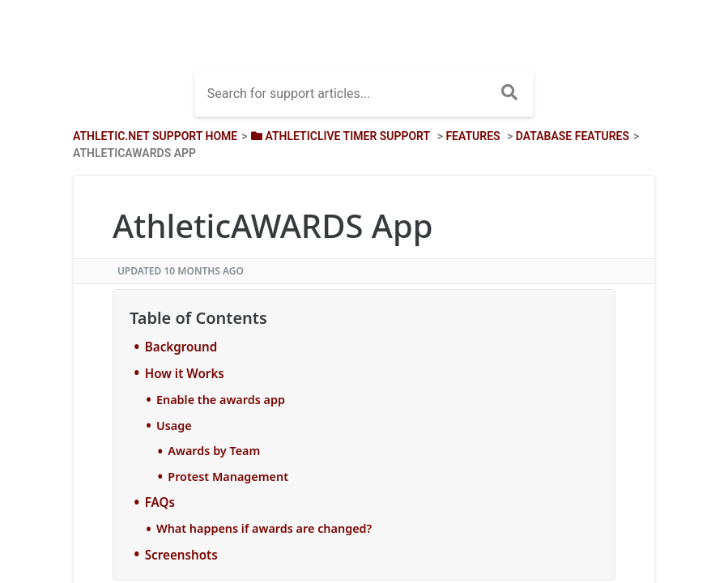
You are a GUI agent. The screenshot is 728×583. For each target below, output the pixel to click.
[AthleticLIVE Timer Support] (339, 136)
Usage (174, 426)
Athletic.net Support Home (155, 136)
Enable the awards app (221, 400)
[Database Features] (573, 136)
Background (181, 347)
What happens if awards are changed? (264, 528)
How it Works (185, 373)
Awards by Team (214, 451)
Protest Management (228, 477)
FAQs (160, 502)
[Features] (473, 136)
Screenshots (181, 555)
